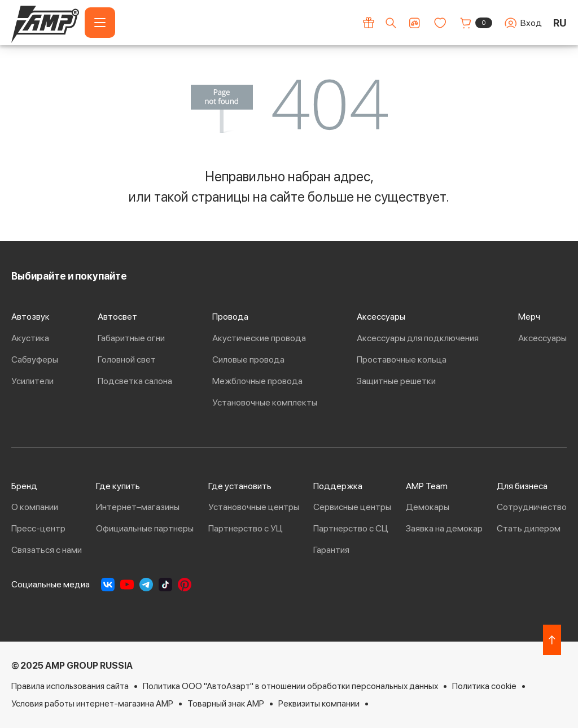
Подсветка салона (135, 381)
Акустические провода (259, 338)
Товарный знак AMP (226, 703)
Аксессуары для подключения (418, 338)
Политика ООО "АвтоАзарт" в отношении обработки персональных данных (290, 686)
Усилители (32, 381)
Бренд (24, 486)
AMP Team (427, 486)
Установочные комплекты (265, 402)
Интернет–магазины (138, 507)
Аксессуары (381, 317)
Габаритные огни (131, 338)
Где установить (240, 486)
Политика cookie (484, 686)
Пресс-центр (38, 528)
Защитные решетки (396, 381)
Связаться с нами (47, 550)
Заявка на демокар (444, 528)
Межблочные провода (257, 381)
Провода (230, 317)
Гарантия (331, 550)
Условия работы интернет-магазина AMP (92, 703)
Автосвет (117, 317)
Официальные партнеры (145, 528)
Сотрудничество (532, 507)
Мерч (529, 317)
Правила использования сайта (70, 686)
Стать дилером (529, 528)
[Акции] (369, 23)
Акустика (30, 338)
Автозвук (30, 317)
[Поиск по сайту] (391, 23)
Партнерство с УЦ (246, 528)
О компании (35, 507)
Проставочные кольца (402, 359)
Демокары (428, 507)
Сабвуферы (35, 359)
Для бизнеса (522, 486)
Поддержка (338, 486)
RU (560, 23)
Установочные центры (254, 507)
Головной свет (127, 359)
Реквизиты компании (319, 703)
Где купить (118, 486)
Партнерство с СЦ (351, 528)
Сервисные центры (352, 507)
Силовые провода (248, 359)
